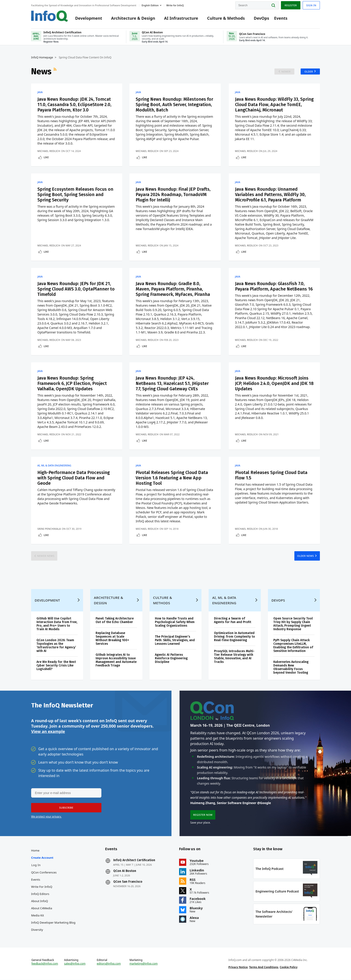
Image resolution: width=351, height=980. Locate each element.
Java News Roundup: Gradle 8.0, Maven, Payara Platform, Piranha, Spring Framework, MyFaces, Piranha (173, 289)
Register (291, 5)
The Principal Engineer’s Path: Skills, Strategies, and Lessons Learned (175, 640)
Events (281, 18)
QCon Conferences (44, 873)
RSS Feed (56, 71)
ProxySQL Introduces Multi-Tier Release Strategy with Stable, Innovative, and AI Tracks (234, 657)
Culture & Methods (226, 18)
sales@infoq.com (75, 964)
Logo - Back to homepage (50, 16)
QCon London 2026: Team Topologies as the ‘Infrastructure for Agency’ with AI (56, 646)
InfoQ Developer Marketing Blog (53, 923)
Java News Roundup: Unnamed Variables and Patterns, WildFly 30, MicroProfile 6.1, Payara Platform (270, 194)
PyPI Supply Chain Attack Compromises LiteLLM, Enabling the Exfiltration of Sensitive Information (293, 646)
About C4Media (42, 908)
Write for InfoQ (42, 887)
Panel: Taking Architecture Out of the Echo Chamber (115, 620)
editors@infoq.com (109, 964)
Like (46, 157)
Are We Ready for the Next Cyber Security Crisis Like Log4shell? (56, 666)
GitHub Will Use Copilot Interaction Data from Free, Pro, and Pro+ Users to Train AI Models (57, 624)
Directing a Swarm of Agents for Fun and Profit (233, 620)
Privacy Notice (238, 967)
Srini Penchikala (49, 529)
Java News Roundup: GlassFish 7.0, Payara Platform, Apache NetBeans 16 (274, 286)
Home (35, 851)
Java (40, 92)
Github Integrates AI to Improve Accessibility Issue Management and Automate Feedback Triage (116, 660)
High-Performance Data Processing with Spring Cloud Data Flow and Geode (74, 478)
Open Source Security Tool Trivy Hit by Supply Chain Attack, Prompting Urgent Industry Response (293, 624)
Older (309, 72)
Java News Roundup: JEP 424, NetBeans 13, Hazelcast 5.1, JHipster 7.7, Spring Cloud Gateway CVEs (172, 383)
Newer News (46, 556)
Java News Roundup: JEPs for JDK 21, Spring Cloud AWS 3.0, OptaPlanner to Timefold (76, 289)
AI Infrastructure (181, 18)
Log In (36, 865)
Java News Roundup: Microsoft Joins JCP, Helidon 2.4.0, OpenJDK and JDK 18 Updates (274, 383)
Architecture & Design (133, 18)
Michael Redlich (49, 151)
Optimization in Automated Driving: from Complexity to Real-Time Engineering (234, 637)
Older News (305, 556)
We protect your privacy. (46, 817)
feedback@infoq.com (45, 964)
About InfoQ (40, 901)
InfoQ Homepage (42, 58)
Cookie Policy (289, 967)
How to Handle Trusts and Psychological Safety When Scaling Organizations (175, 622)
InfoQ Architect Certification (134, 860)
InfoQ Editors (40, 894)
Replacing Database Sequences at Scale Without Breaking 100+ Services (112, 639)
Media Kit (37, 916)
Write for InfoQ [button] (175, 5)
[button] (66, 808)
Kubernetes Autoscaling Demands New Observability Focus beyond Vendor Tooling (291, 667)
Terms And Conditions (264, 967)
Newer (286, 72)
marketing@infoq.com (143, 964)
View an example (48, 732)
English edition (150, 5)
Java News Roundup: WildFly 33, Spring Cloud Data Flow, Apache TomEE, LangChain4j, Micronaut (274, 105)
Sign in (311, 5)
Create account (42, 858)
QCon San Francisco (128, 882)
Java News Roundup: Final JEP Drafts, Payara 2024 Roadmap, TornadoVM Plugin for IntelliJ (173, 194)
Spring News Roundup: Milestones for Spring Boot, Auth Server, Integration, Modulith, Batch (174, 105)
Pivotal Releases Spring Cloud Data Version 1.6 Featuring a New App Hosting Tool (172, 478)
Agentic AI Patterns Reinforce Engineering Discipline (171, 659)
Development (89, 18)
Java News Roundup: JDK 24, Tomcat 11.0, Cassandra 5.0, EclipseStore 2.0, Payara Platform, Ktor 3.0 (74, 105)
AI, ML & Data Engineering (54, 465)
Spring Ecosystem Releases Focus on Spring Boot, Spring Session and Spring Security (75, 194)
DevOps (262, 18)
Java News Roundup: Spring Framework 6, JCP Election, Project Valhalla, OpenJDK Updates (72, 383)
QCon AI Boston (125, 871)
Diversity (37, 930)
